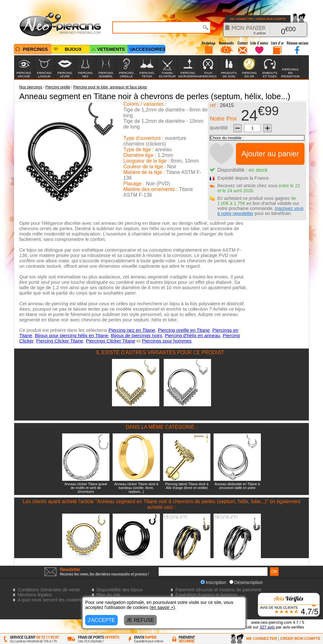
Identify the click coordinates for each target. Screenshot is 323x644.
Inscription (214, 582)
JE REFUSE (140, 620)
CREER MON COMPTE (271, 19)
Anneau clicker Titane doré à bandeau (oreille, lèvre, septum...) (136, 488)
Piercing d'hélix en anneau (192, 335)
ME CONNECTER (241, 19)
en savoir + (162, 607)
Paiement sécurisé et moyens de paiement (218, 590)
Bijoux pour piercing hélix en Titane (71, 335)
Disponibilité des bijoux (120, 590)
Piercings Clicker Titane (111, 341)
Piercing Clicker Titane (59, 341)
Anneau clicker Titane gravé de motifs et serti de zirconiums (86, 488)
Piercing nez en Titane (132, 330)
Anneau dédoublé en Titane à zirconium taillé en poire (237, 486)
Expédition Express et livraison (206, 595)
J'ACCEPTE (101, 620)
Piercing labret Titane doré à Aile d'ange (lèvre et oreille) (187, 486)
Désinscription (246, 582)
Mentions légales (35, 595)
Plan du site (108, 595)
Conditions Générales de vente (49, 590)
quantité (219, 128)
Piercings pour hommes (167, 341)
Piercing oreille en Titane (184, 330)
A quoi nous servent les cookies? (51, 600)
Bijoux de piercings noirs (136, 335)
